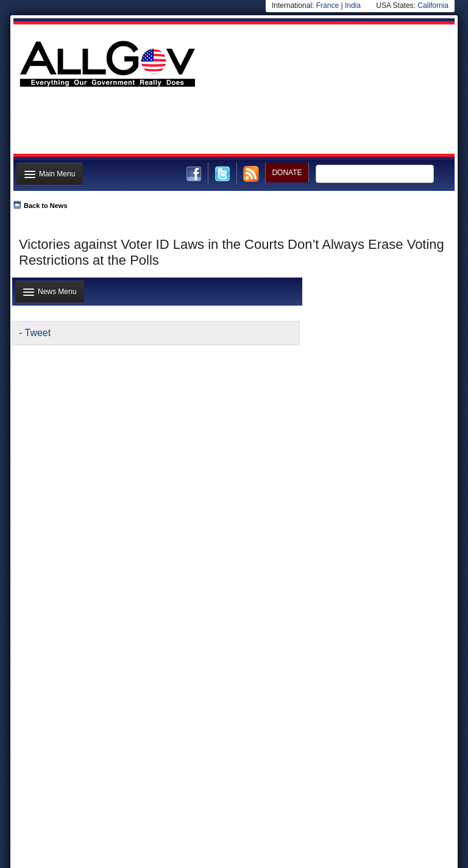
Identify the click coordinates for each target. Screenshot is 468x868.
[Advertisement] (233, 124)
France (328, 5)
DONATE (287, 173)
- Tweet (35, 333)
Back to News (46, 206)
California (433, 5)
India (353, 5)
